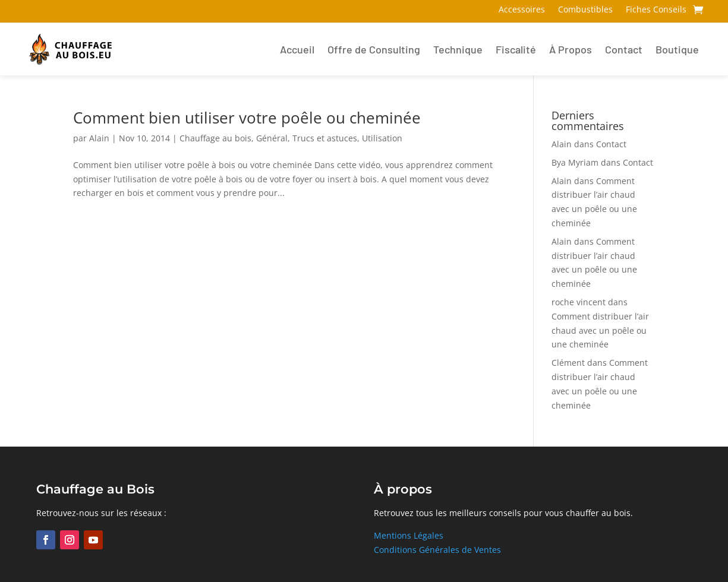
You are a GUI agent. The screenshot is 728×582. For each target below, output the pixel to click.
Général (272, 138)
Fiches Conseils (656, 10)
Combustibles (585, 10)
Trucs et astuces (325, 138)
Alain (99, 138)
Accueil (297, 49)
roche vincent (579, 302)
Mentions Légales (409, 535)
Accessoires (522, 10)
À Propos (571, 49)
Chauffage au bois (215, 138)
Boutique (677, 49)
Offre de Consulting (374, 49)
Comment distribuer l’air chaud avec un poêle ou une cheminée (600, 330)
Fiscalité (516, 49)
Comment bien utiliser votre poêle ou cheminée (247, 118)
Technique (458, 49)
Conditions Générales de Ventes (437, 550)
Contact (624, 49)
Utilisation (382, 138)
